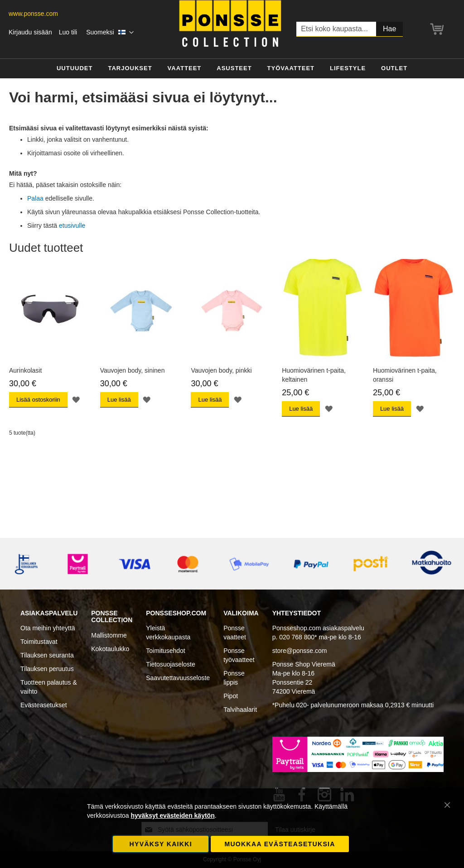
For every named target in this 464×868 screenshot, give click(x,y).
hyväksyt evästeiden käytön (172, 815)
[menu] (232, 69)
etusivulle (72, 225)
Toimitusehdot (165, 651)
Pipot (231, 696)
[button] (110, 33)
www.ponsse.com (33, 14)
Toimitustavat (39, 642)
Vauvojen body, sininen (133, 370)
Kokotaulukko (110, 649)
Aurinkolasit (25, 370)
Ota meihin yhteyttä (48, 628)
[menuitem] (75, 69)
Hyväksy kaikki (161, 844)
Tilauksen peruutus (47, 669)
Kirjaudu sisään (30, 32)
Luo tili (68, 32)
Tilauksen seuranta (47, 655)
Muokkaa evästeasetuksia (280, 844)
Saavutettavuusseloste (178, 678)
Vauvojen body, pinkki (221, 370)
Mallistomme (109, 635)
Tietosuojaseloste (170, 664)
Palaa (35, 198)
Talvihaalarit (240, 710)
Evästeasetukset (44, 705)
